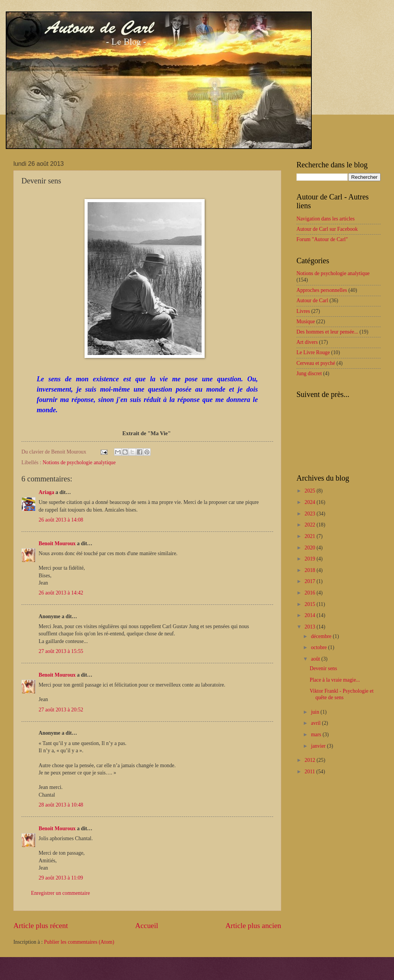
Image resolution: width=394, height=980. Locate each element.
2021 (310, 536)
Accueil (147, 926)
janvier (319, 746)
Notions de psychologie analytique (79, 462)
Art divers (307, 342)
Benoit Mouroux (57, 543)
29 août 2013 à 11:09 (61, 878)
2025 (310, 491)
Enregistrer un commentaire (60, 893)
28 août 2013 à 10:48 (61, 805)
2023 (310, 514)
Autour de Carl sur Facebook (327, 229)
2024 (310, 502)
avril (317, 723)
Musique (306, 322)
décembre (322, 636)
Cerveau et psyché (316, 363)
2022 (310, 525)
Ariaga (46, 492)
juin (316, 712)
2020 (310, 548)
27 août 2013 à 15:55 (61, 651)
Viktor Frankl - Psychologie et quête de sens (341, 694)
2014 (310, 615)
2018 (310, 570)
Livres (303, 311)
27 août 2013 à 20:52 (61, 710)
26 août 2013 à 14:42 (61, 593)
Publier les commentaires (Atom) (79, 942)
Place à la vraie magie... (335, 680)
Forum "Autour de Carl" (322, 239)
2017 (310, 581)
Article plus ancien (253, 926)
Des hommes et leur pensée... (327, 332)
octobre (320, 647)
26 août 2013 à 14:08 (61, 520)
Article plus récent (41, 926)
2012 (310, 760)
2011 (310, 772)
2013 (310, 627)
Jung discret (309, 373)
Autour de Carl (312, 300)
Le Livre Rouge (313, 352)
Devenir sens (323, 668)
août (316, 659)
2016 (310, 593)
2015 (310, 604)
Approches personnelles (322, 290)
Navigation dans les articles (326, 219)
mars (317, 735)
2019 (310, 559)
